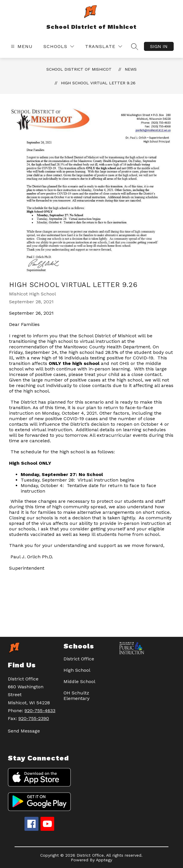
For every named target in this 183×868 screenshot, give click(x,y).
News (131, 69)
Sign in (159, 46)
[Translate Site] (104, 46)
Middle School (79, 681)
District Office (79, 659)
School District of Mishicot (79, 69)
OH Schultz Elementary (76, 696)
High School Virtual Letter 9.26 (98, 83)
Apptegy (104, 860)
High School (77, 670)
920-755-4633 (40, 711)
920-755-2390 (34, 718)
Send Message (24, 731)
